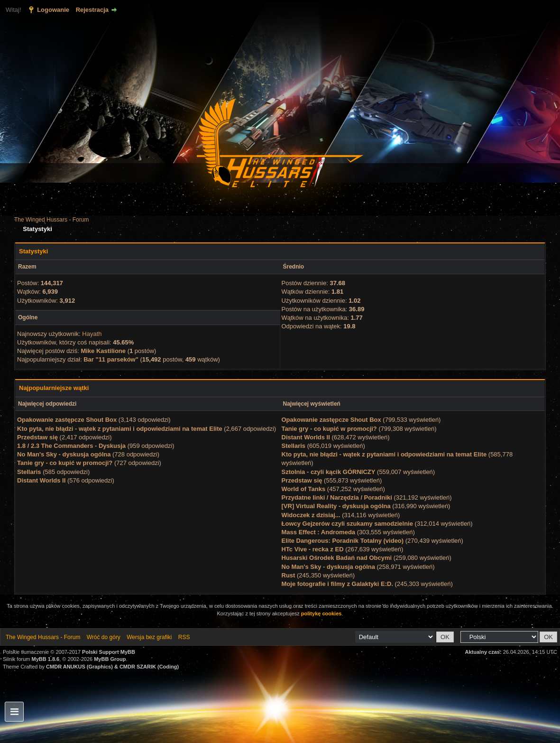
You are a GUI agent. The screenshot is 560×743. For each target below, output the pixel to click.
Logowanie (53, 10)
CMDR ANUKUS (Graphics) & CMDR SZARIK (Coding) (112, 667)
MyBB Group (110, 659)
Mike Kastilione (103, 351)
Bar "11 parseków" (111, 359)
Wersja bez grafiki (149, 637)
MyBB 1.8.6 (46, 659)
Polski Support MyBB (109, 652)
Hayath (92, 334)
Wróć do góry (104, 637)
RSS (184, 637)
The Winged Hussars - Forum (51, 220)
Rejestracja (92, 10)
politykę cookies (321, 613)
